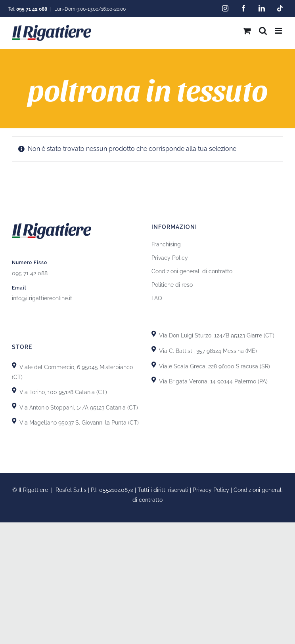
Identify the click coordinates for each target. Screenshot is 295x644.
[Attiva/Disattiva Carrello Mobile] (247, 31)
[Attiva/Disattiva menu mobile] (279, 31)
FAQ (157, 298)
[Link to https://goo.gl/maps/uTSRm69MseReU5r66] (14, 390)
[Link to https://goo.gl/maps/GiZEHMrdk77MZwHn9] (14, 421)
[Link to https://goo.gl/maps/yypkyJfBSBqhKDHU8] (154, 365)
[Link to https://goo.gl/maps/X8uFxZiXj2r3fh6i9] (14, 365)
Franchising (166, 244)
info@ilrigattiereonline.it (42, 298)
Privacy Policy (170, 258)
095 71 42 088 (30, 273)
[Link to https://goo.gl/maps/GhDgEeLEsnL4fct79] (14, 406)
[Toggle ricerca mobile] (263, 31)
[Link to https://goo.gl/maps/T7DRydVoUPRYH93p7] (154, 349)
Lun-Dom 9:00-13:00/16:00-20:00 (89, 9)
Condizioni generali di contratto (192, 271)
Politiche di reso (172, 285)
